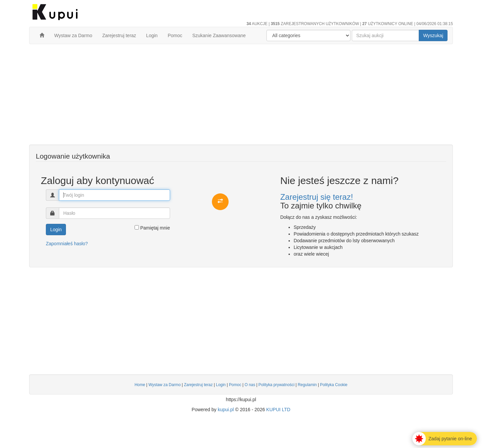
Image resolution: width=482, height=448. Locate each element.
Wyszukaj (433, 35)
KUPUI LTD (278, 410)
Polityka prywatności (276, 385)
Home (140, 385)
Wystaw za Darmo (73, 35)
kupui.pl (226, 410)
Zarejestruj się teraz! (316, 197)
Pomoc (175, 35)
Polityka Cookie (334, 385)
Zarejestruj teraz (119, 35)
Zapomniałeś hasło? (67, 244)
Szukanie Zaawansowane (219, 35)
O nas (250, 385)
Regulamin (307, 385)
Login (152, 35)
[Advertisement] (241, 98)
